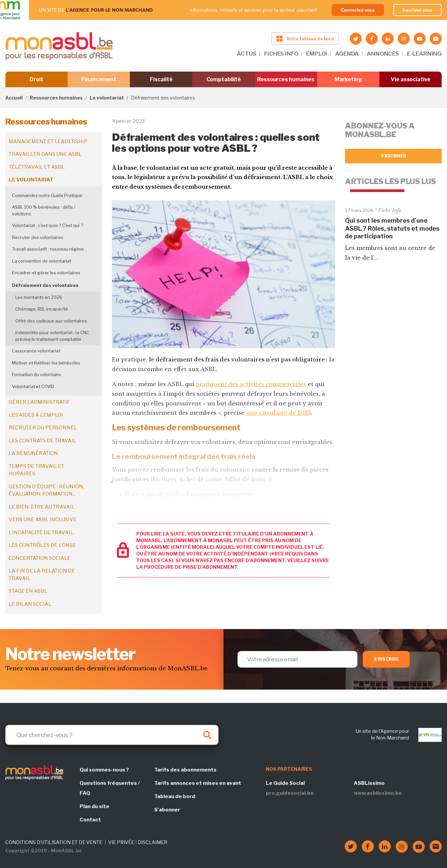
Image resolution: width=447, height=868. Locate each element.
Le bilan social (30, 604)
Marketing (348, 79)
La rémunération (33, 453)
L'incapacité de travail (41, 533)
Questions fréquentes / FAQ (110, 788)
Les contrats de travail (42, 441)
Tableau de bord (175, 796)
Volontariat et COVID (33, 386)
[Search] (112, 735)
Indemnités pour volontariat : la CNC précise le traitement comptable (52, 336)
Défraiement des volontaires (45, 285)
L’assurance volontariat (36, 351)
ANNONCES (383, 54)
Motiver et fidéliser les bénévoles (46, 363)
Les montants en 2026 (39, 297)
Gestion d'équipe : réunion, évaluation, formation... (46, 490)
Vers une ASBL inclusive (43, 520)
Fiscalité (161, 79)
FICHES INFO (281, 54)
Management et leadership (48, 141)
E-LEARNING (424, 54)
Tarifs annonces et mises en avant (198, 783)
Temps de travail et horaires (36, 470)
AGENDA (347, 54)
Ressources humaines (286, 79)
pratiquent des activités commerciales (251, 384)
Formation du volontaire (36, 374)
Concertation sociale (40, 558)
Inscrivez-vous (418, 10)
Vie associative (411, 79)
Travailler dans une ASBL (45, 154)
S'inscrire (386, 659)
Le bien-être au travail (42, 507)
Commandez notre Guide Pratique (47, 195)
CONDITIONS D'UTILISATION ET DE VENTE (54, 842)
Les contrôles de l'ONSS (42, 545)
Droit (36, 79)
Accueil (14, 98)
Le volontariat (107, 98)
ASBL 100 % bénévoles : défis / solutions (44, 210)
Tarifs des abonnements (185, 770)
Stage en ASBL (28, 591)
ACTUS (246, 54)
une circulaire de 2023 (279, 413)
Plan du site (94, 806)
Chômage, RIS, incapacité (42, 309)
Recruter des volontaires (38, 237)
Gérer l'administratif (39, 402)
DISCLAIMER (152, 842)
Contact (90, 820)
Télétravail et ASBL (37, 167)
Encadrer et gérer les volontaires (46, 273)
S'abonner (394, 156)
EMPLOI (317, 54)
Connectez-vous (358, 10)
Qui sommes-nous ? (104, 770)
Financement (99, 79)
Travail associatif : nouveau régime (48, 249)
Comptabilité (224, 79)
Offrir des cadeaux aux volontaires (51, 321)
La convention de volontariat (42, 261)
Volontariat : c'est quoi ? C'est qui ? (47, 225)
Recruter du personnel (43, 428)
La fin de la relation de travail (42, 575)
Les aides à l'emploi (36, 415)
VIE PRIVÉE (121, 842)
